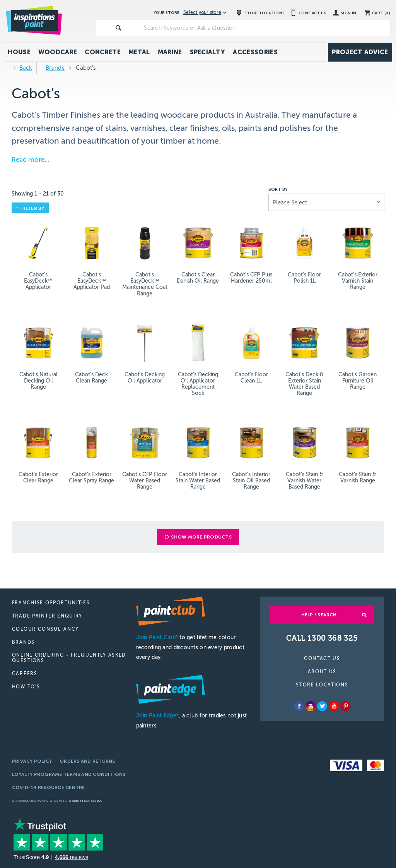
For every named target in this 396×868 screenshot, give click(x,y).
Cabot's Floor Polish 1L (304, 278)
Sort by (278, 190)
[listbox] (326, 202)
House (19, 52)
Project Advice (360, 52)
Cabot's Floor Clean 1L (251, 378)
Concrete (103, 52)
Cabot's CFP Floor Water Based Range (145, 481)
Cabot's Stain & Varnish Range (358, 478)
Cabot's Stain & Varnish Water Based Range (305, 481)
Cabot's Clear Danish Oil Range (198, 278)
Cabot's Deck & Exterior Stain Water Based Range (305, 384)
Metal (139, 52)
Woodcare (58, 52)
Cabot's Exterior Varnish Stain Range (358, 281)
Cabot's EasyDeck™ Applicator (38, 281)
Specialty (208, 52)
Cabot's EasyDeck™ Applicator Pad (92, 281)
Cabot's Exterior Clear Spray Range (91, 478)
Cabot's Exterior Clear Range (38, 478)
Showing (38, 194)
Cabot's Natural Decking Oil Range (38, 381)
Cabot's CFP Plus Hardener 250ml (251, 278)
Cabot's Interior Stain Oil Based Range (251, 481)
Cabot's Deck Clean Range (91, 378)
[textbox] (265, 28)
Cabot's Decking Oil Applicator (145, 378)
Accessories (255, 52)
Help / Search (319, 615)
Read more (28, 160)
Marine (170, 52)
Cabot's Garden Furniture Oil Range (358, 381)
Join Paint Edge (157, 716)
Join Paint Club (157, 637)
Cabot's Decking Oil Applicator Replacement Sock (198, 384)
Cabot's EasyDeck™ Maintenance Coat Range (145, 284)
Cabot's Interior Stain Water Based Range (198, 481)
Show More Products (201, 537)
